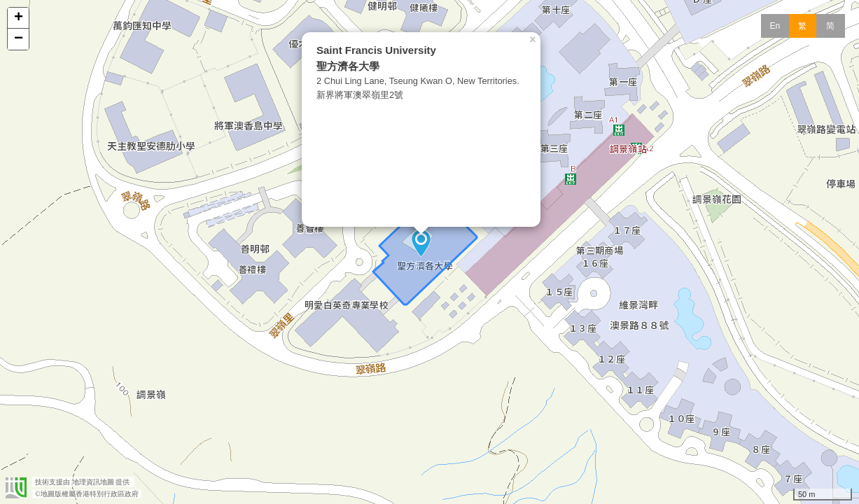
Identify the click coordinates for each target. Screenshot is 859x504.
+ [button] (19, 18)
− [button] (19, 39)
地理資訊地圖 (93, 482)
